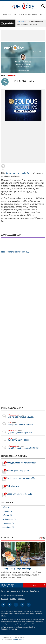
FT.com (4, 599)
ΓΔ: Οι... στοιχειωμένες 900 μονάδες (19, 479)
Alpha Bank (26, 173)
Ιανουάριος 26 (8, 523)
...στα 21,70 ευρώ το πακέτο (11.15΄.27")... (21, 447)
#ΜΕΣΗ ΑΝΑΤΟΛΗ (9, 14)
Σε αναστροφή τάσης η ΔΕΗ (15, 472)
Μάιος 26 (6, 507)
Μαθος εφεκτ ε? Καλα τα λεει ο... (18, 424)
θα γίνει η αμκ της (14, 173)
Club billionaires (10, 487)
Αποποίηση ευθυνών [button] (23, 71)
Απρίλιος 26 (7, 511)
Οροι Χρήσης (35, 591)
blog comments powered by (16, 252)
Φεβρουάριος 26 (9, 519)
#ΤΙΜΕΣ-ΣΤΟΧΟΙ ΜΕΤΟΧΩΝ (30, 14)
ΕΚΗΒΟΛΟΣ (12, 76)
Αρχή (34, 585)
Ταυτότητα (5, 591)
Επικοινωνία (15, 591)
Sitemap (25, 591)
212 (3, 169)
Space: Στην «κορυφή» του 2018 (17, 495)
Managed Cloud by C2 (19, 639)
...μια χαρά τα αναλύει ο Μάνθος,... (18, 416)
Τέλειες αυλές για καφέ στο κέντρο (16, 569)
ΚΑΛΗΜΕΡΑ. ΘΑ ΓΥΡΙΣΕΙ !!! (15, 439)
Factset (21, 599)
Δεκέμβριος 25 (8, 527)
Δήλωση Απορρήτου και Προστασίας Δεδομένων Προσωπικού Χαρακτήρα (18, 628)
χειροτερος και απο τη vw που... (17, 432)
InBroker (4, 616)
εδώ (23, 25)
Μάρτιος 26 (7, 515)
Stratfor (13, 599)
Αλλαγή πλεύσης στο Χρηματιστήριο (18, 464)
